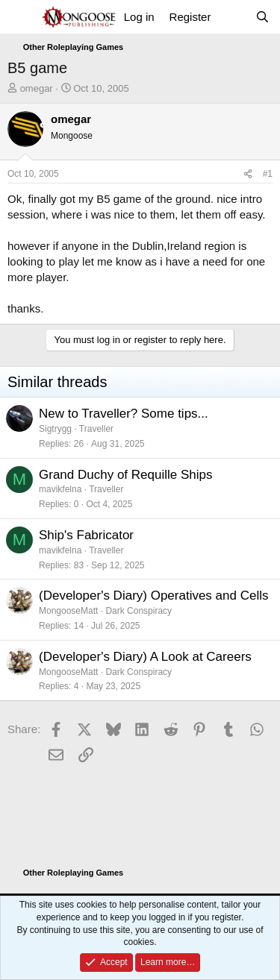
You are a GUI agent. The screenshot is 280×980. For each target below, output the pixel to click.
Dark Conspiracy (139, 611)
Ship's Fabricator (86, 535)
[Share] (248, 174)
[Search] (262, 17)
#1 (268, 174)
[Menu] (21, 17)
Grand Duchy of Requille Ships (125, 475)
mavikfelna (60, 489)
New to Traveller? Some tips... (124, 414)
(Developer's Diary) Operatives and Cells (153, 596)
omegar (37, 88)
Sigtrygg (55, 429)
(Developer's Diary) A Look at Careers (145, 657)
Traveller (96, 429)
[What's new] (233, 17)
